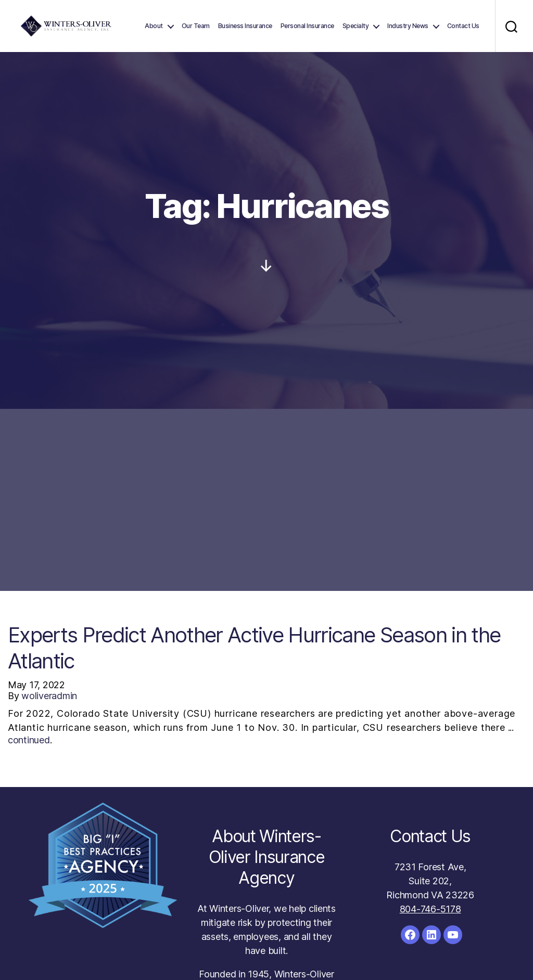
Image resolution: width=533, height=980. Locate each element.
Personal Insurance (307, 26)
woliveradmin (49, 696)
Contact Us (463, 26)
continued (29, 740)
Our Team (196, 26)
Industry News (408, 26)
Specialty (356, 26)
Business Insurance (245, 26)
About (154, 26)
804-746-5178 (430, 909)
